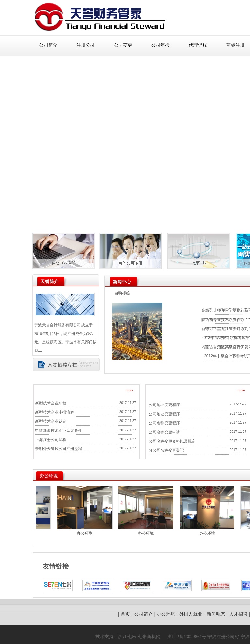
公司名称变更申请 (164, 432)
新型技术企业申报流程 (55, 412)
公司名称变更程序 (164, 423)
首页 (125, 614)
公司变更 (123, 45)
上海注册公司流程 (51, 440)
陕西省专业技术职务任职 (223, 320)
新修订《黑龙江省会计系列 (225, 329)
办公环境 (88, 533)
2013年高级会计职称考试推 (225, 338)
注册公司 (86, 45)
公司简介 (48, 45)
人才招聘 (238, 614)
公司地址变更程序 (164, 405)
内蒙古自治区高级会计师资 (225, 347)
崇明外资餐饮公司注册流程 (59, 449)
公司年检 (160, 45)
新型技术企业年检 (51, 403)
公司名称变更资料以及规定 (172, 441)
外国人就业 (191, 614)
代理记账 (198, 45)
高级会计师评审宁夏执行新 (225, 310)
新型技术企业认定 (51, 421)
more (129, 390)
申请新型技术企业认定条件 (59, 431)
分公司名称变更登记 (166, 450)
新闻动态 (216, 614)
